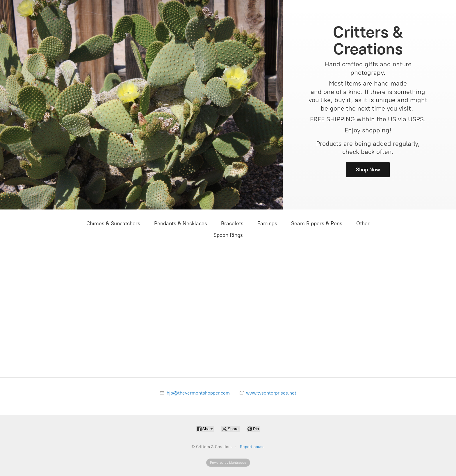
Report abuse (252, 447)
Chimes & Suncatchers (113, 223)
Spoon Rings (228, 235)
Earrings (267, 223)
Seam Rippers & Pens (317, 223)
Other (363, 223)
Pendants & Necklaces (181, 223)
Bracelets (232, 223)
